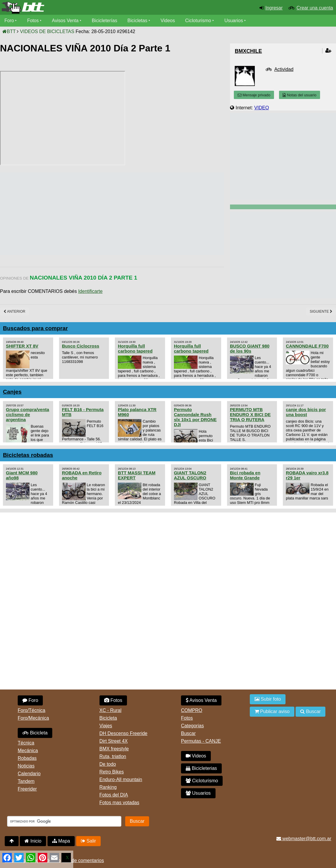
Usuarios (235, 21)
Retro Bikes (112, 772)
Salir (88, 841)
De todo (108, 764)
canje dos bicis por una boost (306, 412)
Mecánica (28, 751)
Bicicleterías (106, 21)
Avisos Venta (66, 21)
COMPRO (192, 710)
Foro (9, 21)
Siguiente (321, 311)
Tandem (26, 781)
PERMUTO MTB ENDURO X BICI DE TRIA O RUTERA (250, 414)
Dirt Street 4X (114, 741)
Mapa (61, 841)
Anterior (14, 311)
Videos (169, 21)
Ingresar (274, 8)
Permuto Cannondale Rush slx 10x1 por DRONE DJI (195, 417)
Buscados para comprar (35, 328)
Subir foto (268, 699)
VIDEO (262, 108)
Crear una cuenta (315, 8)
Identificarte (90, 291)
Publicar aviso (272, 712)
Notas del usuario (299, 95)
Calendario (29, 774)
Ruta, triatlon (113, 756)
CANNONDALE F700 (307, 346)
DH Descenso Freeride (124, 733)
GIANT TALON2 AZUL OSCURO (190, 475)
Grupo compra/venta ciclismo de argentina (27, 414)
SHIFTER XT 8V (22, 346)
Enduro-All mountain (121, 779)
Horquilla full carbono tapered (135, 348)
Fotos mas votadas (119, 803)
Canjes (12, 392)
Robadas (27, 758)
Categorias (192, 726)
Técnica (26, 743)
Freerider (27, 789)
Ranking (108, 787)
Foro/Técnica (31, 710)
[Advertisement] (107, 214)
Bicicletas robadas (28, 455)
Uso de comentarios (83, 860)
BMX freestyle (114, 749)
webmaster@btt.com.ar (304, 839)
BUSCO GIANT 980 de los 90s (250, 348)
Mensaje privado (254, 95)
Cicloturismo (199, 21)
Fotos (33, 21)
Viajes (106, 726)
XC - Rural (111, 710)
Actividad (284, 69)
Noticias (26, 766)
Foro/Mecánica (33, 718)
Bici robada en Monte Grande (245, 475)
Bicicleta (35, 733)
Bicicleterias (201, 768)
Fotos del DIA (114, 795)
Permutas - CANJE (201, 741)
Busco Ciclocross (81, 346)
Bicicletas (139, 21)
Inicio (33, 841)
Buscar (188, 733)
